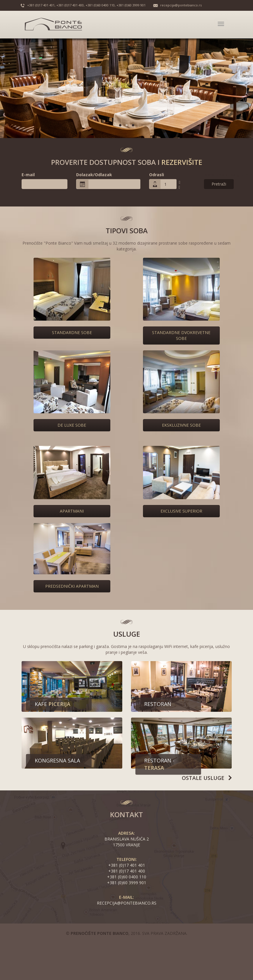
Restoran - (159, 764)
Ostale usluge (203, 778)
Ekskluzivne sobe (181, 425)
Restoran (158, 704)
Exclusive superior (181, 511)
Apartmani (72, 511)
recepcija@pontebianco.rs (181, 5)
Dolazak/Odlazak (94, 175)
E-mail (28, 175)
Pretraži (219, 184)
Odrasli (157, 175)
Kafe (53, 704)
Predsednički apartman (72, 586)
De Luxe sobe (72, 425)
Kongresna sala (57, 760)
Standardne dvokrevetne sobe (181, 335)
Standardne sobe (72, 332)
